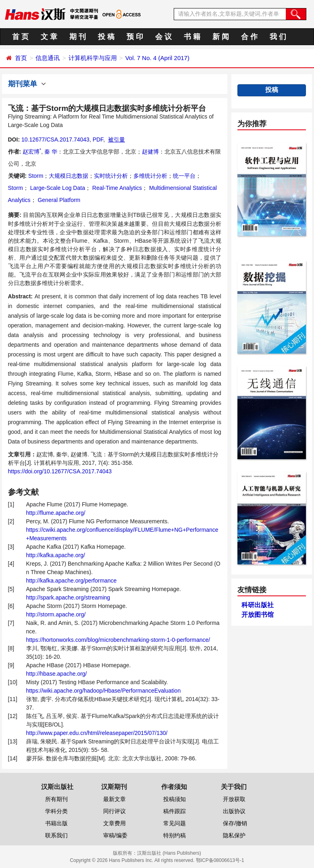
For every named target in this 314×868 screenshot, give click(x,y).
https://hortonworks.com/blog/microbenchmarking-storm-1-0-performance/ (118, 640)
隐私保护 (234, 835)
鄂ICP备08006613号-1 (220, 860)
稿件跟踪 (175, 811)
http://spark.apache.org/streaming (68, 597)
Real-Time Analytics (116, 188)
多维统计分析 (150, 176)
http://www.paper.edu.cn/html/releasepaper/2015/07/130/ (97, 733)
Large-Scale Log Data (57, 188)
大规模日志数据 (69, 176)
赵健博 (150, 152)
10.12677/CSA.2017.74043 (55, 139)
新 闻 (221, 37)
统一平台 (184, 176)
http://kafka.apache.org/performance (72, 581)
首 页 (20, 37)
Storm (36, 176)
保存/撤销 (235, 823)
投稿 (272, 90)
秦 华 (51, 152)
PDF (98, 139)
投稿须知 (175, 799)
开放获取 (234, 799)
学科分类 (56, 811)
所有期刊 (56, 799)
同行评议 (114, 811)
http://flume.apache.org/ (56, 513)
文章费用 (114, 823)
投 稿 (106, 37)
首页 (21, 58)
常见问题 (175, 823)
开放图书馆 (258, 615)
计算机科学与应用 (93, 58)
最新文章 (114, 799)
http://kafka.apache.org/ (56, 555)
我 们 (278, 37)
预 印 (135, 37)
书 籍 (192, 37)
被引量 (116, 139)
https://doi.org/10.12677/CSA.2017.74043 (60, 471)
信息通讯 (48, 58)
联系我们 (56, 835)
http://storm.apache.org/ (56, 614)
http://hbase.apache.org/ (57, 674)
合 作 (249, 37)
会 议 (163, 37)
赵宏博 (32, 152)
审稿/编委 (115, 835)
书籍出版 (56, 823)
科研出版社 (258, 605)
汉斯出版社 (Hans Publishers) (169, 853)
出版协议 (234, 811)
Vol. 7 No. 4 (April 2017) (157, 58)
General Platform (58, 200)
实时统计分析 (111, 176)
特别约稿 (175, 835)
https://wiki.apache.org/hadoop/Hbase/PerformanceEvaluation (104, 691)
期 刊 (78, 37)
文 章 (49, 37)
